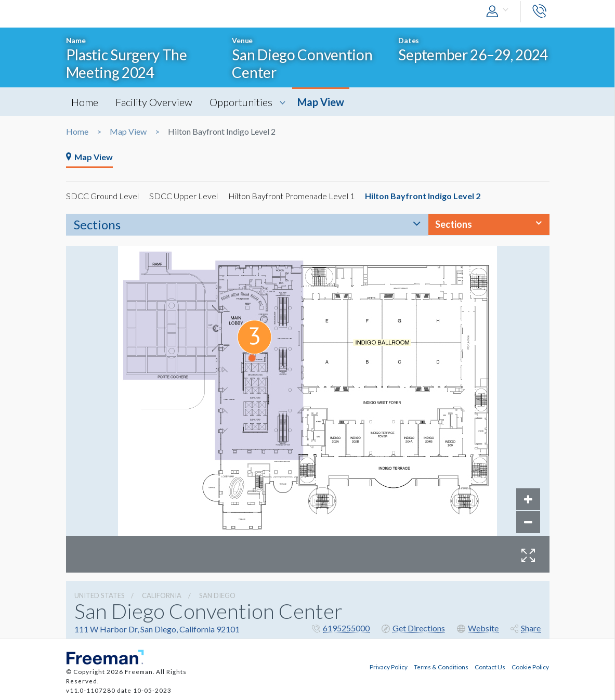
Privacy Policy (389, 667)
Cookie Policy (530, 667)
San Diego (217, 595)
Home (85, 102)
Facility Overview (154, 102)
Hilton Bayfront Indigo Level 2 (423, 196)
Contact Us (490, 667)
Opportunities (241, 102)
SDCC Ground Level (102, 196)
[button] (500, 12)
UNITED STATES (100, 595)
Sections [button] (454, 224)
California (162, 595)
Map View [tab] (89, 157)
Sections (97, 224)
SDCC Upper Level (184, 196)
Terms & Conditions (441, 667)
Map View (321, 102)
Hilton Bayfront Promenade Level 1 (291, 196)
